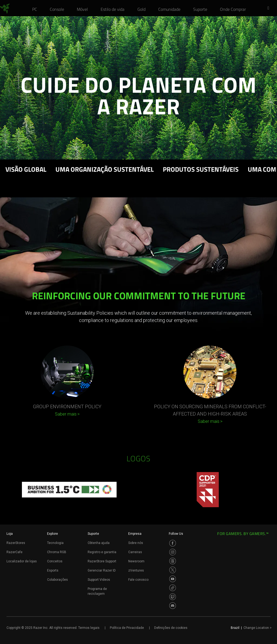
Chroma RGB (57, 552)
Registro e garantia (102, 552)
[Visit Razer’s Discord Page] (173, 606)
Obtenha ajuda (99, 543)
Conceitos (55, 561)
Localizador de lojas (22, 561)
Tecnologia (55, 543)
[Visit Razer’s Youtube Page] (173, 579)
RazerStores (16, 543)
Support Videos (99, 580)
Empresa (135, 534)
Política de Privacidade (127, 628)
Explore (52, 534)
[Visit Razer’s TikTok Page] (173, 588)
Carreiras (135, 552)
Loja (10, 534)
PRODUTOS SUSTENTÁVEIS (201, 170)
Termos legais (89, 628)
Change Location (258, 628)
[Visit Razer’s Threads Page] (173, 561)
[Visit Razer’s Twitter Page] (173, 570)
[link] (5, 9)
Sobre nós (136, 543)
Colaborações (57, 580)
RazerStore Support (102, 561)
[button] (270, 8)
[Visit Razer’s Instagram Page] (173, 552)
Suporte (93, 534)
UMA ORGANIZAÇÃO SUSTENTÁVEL (105, 170)
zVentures (136, 570)
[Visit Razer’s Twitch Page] (173, 597)
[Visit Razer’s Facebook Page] (173, 543)
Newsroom (136, 561)
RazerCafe (14, 552)
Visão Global (26, 170)
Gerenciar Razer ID (102, 570)
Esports (53, 570)
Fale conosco (138, 580)
